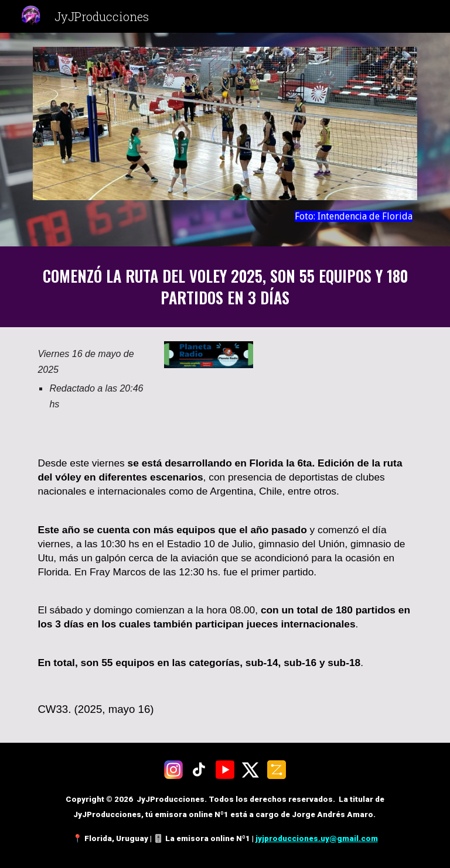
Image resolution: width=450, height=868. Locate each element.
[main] (225, 216)
